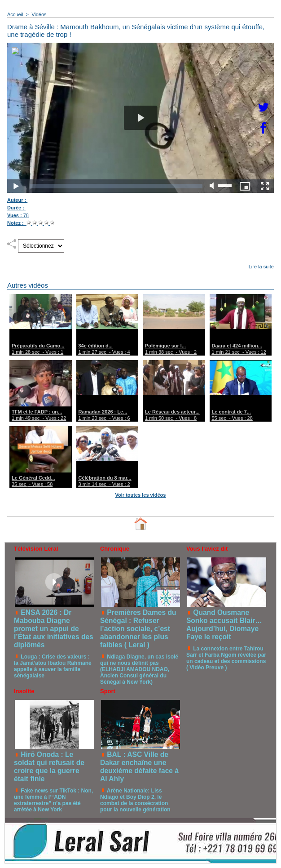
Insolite (24, 691)
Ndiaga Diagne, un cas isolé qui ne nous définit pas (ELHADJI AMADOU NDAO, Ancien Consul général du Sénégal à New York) (139, 669)
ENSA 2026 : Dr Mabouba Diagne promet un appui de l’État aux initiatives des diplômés (54, 629)
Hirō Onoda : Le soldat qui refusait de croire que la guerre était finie (49, 767)
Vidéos (39, 14)
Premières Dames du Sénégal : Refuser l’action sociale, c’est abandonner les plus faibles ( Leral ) (138, 629)
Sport (108, 691)
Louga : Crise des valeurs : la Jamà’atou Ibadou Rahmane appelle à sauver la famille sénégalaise (53, 666)
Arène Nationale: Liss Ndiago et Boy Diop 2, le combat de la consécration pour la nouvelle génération (135, 800)
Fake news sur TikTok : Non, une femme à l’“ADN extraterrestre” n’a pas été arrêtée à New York (53, 800)
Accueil (15, 14)
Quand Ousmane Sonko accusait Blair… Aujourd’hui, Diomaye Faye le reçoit (224, 625)
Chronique (115, 549)
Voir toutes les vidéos (141, 495)
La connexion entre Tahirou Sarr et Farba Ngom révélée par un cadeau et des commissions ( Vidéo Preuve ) (226, 658)
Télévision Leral (36, 549)
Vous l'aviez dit (207, 549)
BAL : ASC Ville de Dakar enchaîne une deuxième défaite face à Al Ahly (139, 767)
